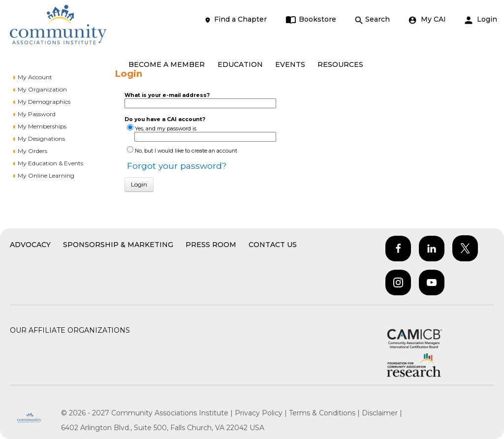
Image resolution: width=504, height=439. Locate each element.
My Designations (41, 139)
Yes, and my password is (166, 129)
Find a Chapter (235, 19)
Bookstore (311, 19)
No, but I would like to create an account (186, 151)
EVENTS (290, 64)
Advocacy (30, 245)
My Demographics (44, 102)
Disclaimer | (382, 413)
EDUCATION (240, 64)
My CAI (427, 19)
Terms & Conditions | (325, 413)
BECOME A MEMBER (167, 64)
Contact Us (273, 245)
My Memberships (42, 126)
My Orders (32, 151)
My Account (35, 77)
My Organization (42, 89)
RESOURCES (340, 64)
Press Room (211, 245)
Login (481, 19)
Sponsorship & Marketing (118, 245)
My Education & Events (50, 163)
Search (372, 19)
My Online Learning (46, 175)
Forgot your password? (177, 166)
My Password (37, 114)
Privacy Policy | (262, 413)
